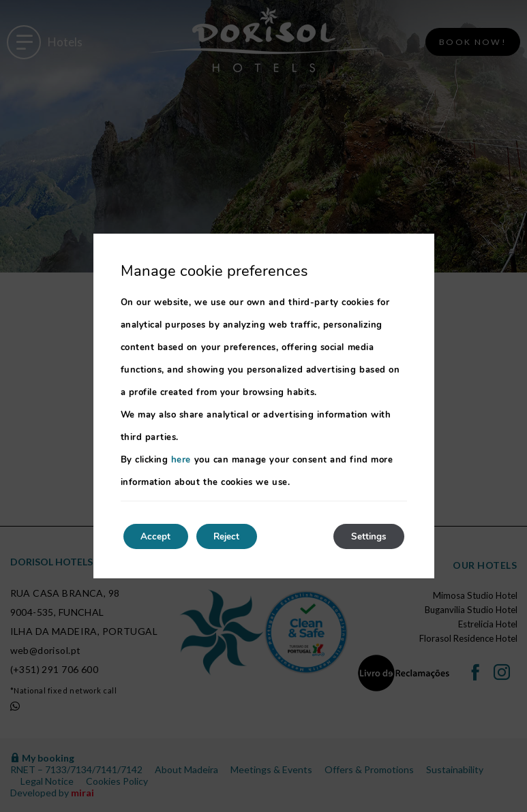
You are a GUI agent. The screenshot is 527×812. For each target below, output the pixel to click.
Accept (159, 536)
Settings (366, 536)
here (181, 459)
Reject (237, 536)
